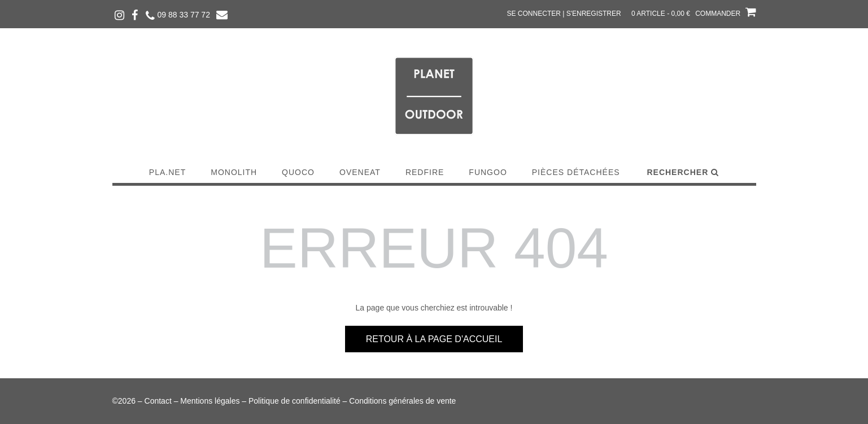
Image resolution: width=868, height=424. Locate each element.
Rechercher (683, 172)
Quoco (298, 172)
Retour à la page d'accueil (434, 339)
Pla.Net (167, 172)
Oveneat (360, 172)
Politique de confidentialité (295, 401)
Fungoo (488, 172)
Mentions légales (210, 401)
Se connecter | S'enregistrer (564, 14)
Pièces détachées (576, 172)
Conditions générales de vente (402, 401)
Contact (158, 401)
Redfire (425, 172)
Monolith (234, 172)
